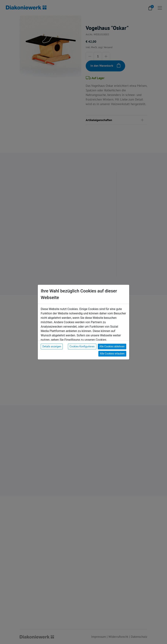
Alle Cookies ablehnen (112, 346)
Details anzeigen (52, 346)
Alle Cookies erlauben (112, 354)
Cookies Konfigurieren (82, 346)
